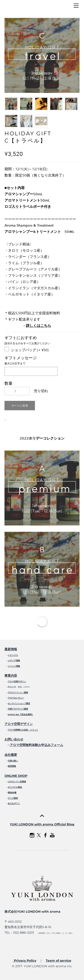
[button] (20, 406)
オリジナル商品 (15, 787)
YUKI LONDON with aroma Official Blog (42, 824)
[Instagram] (32, 835)
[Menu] (76, 6)
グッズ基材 (13, 798)
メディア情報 (14, 660)
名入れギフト (14, 803)
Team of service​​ (58, 961)
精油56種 (12, 792)
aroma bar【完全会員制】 (21, 714)
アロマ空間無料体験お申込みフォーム (37, 745)
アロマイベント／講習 (18, 692)
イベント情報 (14, 666)
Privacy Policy (25, 961)
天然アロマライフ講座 (18, 709)
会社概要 (11, 755)
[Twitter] (39, 835)
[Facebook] (45, 835)
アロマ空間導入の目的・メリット (23, 730)
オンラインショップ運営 (19, 703)
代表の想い (13, 761)
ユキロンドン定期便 (17, 781)
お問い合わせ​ (14, 739)
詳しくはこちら (39, 326)
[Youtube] (52, 835)
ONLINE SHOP (16, 776)
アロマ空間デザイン (17, 681)
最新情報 (11, 649)
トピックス (13, 655)
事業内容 (11, 676)
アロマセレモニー (16, 698)
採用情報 (12, 766)
